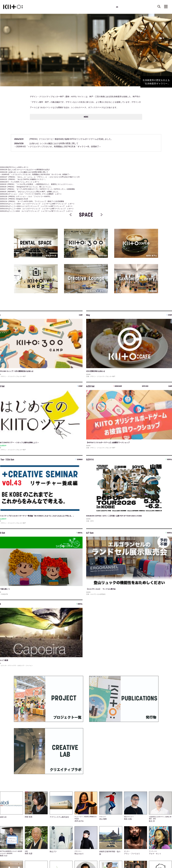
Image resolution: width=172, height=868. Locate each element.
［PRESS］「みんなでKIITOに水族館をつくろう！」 (23, 179)
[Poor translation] (9, 830)
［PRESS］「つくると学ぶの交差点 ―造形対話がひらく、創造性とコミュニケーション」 (37, 184)
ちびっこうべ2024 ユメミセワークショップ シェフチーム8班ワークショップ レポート (37, 208)
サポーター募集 (94, 797)
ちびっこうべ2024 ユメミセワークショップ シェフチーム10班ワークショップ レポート (37, 203)
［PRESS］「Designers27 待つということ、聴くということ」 (26, 186)
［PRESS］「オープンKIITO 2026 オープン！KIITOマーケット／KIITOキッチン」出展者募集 (37, 189)
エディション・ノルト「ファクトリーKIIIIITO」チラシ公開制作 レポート (31, 194)
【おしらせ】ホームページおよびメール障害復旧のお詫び (25, 169)
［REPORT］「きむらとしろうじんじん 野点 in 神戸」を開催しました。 (30, 191)
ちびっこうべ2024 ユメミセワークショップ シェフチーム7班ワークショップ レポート (36, 211)
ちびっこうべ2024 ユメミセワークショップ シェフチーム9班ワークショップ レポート (36, 206)
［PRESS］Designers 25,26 (14, 198)
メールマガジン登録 (79, 797)
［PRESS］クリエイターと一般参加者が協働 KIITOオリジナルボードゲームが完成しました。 (64, 139)
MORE (86, 117)
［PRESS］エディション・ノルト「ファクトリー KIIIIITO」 (26, 196)
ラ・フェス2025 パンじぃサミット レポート (20, 181)
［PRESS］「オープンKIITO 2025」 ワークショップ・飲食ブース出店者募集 (32, 201)
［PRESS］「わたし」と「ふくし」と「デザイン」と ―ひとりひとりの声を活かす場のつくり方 (40, 177)
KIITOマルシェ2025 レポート (14, 167)
